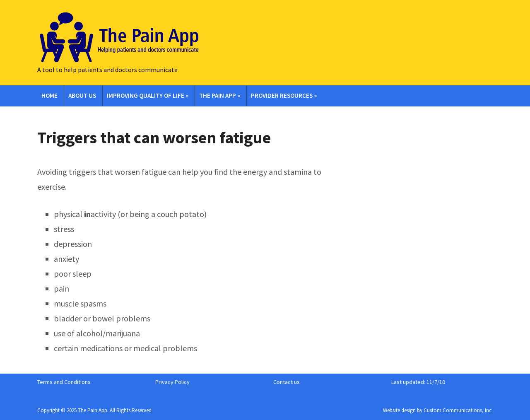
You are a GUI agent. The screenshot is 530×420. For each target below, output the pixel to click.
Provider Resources (284, 95)
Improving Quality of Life (148, 95)
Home (49, 95)
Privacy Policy (172, 382)
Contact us (287, 382)
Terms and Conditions (64, 382)
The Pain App (220, 95)
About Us (82, 95)
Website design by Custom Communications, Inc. (438, 410)
